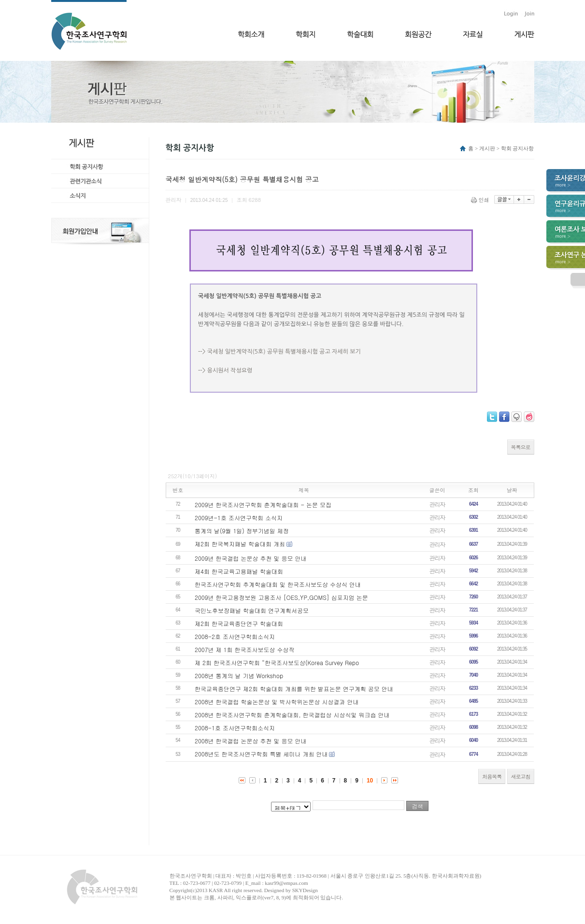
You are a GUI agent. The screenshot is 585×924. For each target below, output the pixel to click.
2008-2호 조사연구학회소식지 (235, 636)
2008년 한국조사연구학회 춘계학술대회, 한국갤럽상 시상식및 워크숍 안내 (292, 715)
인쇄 (481, 200)
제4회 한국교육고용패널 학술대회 (239, 571)
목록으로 (521, 447)
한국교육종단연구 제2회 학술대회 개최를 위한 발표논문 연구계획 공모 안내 (294, 689)
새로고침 (521, 776)
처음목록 (492, 776)
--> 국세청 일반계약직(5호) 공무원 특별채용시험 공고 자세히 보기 (279, 352)
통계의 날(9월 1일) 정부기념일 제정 (242, 531)
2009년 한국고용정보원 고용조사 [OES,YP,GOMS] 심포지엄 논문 (281, 597)
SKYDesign (305, 890)
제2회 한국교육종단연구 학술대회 (239, 623)
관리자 (437, 504)
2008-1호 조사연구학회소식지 (235, 728)
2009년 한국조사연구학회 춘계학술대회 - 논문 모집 (263, 505)
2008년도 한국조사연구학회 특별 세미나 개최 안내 (261, 754)
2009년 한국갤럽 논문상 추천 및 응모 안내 (251, 558)
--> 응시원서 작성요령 (225, 370)
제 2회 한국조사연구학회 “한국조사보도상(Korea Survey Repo (277, 662)
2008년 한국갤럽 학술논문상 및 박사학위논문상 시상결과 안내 (277, 702)
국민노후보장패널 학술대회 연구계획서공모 (252, 610)
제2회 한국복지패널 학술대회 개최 (240, 544)
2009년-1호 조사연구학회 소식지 (239, 518)
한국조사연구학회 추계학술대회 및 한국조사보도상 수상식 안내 (278, 584)
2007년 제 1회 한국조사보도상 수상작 (244, 649)
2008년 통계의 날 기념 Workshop (239, 675)
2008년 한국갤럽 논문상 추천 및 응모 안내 (251, 741)
